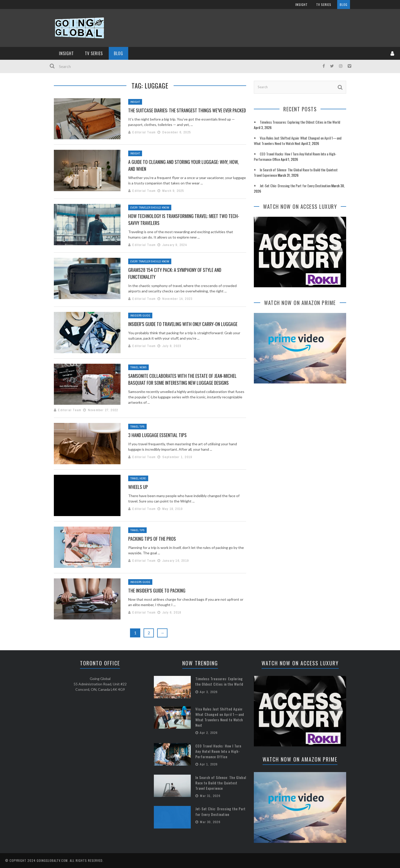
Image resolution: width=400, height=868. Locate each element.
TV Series (94, 53)
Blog (118, 53)
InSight (66, 53)
